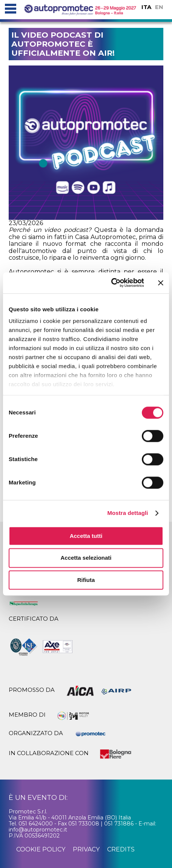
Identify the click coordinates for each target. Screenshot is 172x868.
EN (159, 7)
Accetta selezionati (86, 558)
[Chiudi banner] (161, 283)
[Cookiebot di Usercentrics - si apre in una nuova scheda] (111, 283)
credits (121, 849)
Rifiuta (86, 580)
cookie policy (41, 849)
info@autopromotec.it (38, 830)
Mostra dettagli (127, 513)
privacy (86, 849)
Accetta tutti (86, 536)
